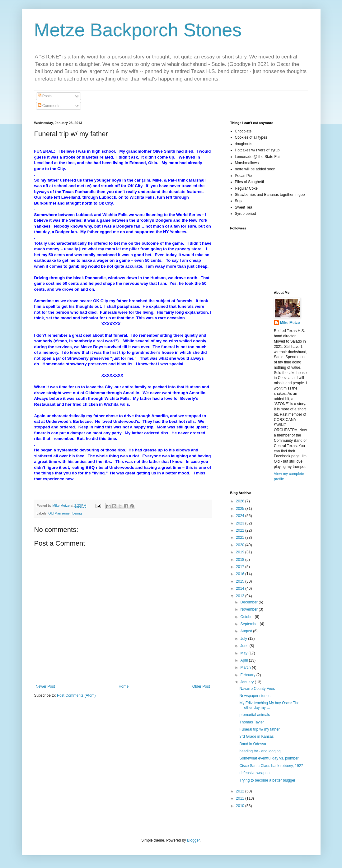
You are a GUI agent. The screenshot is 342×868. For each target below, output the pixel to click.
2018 (241, 560)
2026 (241, 501)
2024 (241, 516)
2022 (241, 530)
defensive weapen (254, 773)
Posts (45, 96)
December (249, 602)
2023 (241, 523)
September (250, 624)
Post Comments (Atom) (76, 695)
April (244, 660)
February (248, 675)
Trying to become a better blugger (267, 780)
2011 (241, 798)
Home (124, 686)
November (249, 609)
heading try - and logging (260, 751)
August (247, 631)
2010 (241, 806)
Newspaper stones (255, 696)
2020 (241, 545)
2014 (241, 589)
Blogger (193, 840)
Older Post (201, 686)
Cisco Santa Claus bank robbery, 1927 (271, 766)
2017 (241, 567)
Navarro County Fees (257, 689)
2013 (241, 596)
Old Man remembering (65, 513)
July (244, 639)
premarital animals (255, 715)
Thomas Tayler (251, 722)
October (247, 617)
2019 (241, 552)
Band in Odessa (253, 744)
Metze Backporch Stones (138, 30)
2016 (241, 574)
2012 (241, 791)
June (245, 646)
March (246, 667)
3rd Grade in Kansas (256, 736)
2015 (241, 581)
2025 (241, 509)
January (247, 682)
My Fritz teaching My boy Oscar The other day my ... (269, 705)
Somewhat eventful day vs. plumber (269, 758)
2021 (241, 538)
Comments (49, 106)
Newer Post (45, 686)
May (244, 653)
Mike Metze (290, 323)
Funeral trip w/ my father (259, 729)
